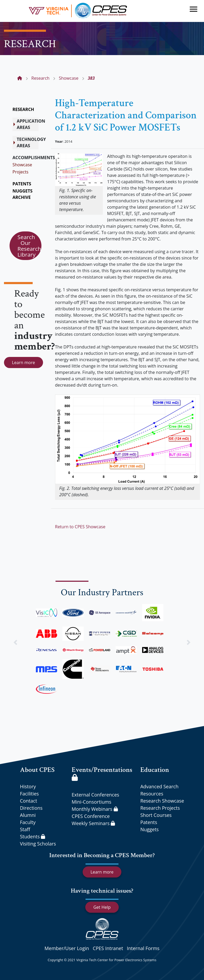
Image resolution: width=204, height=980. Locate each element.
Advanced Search (159, 786)
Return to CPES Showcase (80, 527)
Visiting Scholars (38, 844)
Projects (20, 172)
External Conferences (95, 795)
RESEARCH (23, 109)
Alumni (28, 815)
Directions (31, 808)
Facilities (29, 794)
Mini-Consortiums (92, 802)
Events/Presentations (102, 773)
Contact (29, 801)
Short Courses (156, 815)
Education (155, 770)
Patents (149, 822)
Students (33, 836)
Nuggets (149, 829)
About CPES (37, 770)
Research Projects (160, 808)
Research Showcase (162, 801)
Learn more (24, 363)
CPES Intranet (108, 948)
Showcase (22, 165)
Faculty (28, 822)
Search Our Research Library (29, 246)
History (28, 786)
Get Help (102, 907)
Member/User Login (67, 948)
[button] (15, 642)
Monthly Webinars (95, 809)
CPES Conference (91, 816)
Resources (152, 794)
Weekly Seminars (93, 823)
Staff (25, 829)
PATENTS (22, 184)
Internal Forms (143, 948)
